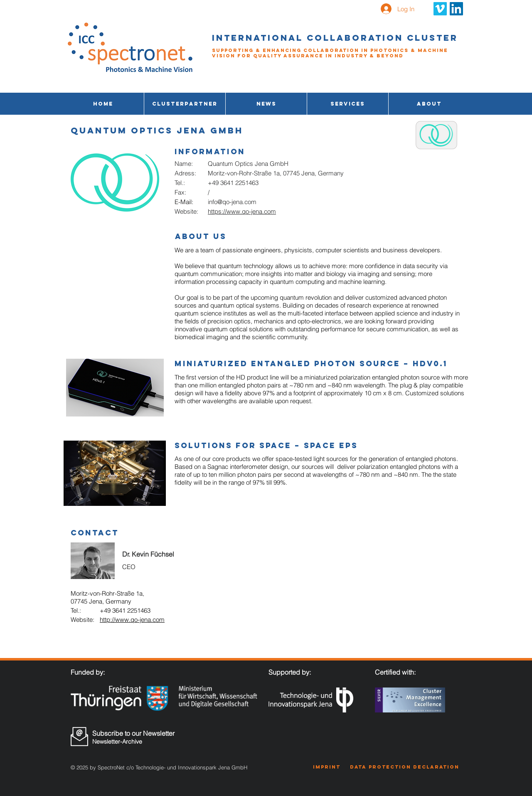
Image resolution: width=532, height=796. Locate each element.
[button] (348, 104)
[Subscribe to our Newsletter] (136, 733)
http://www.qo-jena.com (132, 620)
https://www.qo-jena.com (242, 211)
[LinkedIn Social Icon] (456, 9)
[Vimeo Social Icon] (440, 9)
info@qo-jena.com (232, 202)
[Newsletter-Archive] (136, 742)
